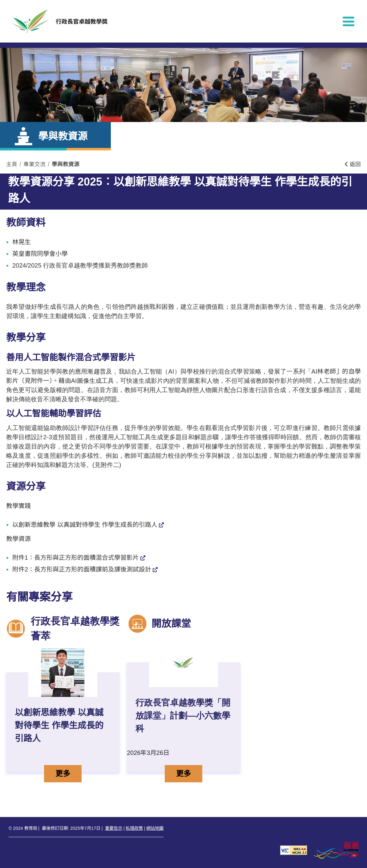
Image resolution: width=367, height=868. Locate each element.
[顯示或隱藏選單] (349, 21)
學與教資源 (66, 164)
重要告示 (114, 828)
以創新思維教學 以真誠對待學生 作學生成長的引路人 (85, 525)
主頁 (12, 164)
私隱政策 (134, 828)
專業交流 (34, 164)
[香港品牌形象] (336, 850)
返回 (353, 164)
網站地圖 (155, 828)
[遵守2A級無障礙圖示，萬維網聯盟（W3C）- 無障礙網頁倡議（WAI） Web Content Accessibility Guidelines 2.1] (294, 850)
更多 (68, 773)
